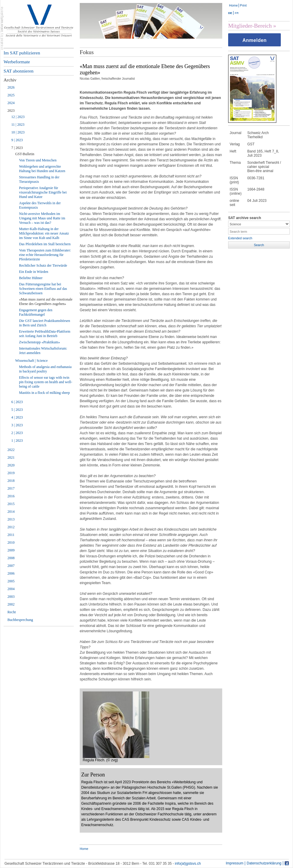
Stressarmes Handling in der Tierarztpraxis (39, 179)
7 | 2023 (17, 148)
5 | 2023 (17, 410)
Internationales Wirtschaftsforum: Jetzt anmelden (43, 351)
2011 (11, 535)
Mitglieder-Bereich (250, 26)
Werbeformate (17, 62)
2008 (11, 558)
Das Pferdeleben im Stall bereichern (45, 244)
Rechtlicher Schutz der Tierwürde (43, 265)
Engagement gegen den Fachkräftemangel (36, 312)
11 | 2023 (18, 125)
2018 (11, 481)
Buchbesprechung (20, 620)
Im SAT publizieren (22, 53)
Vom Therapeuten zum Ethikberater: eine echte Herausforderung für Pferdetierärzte (45, 255)
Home (233, 5)
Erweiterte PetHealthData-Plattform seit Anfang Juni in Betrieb (45, 334)
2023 (11, 111)
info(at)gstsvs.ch (188, 864)
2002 (11, 604)
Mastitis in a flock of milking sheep (44, 393)
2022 (11, 450)
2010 (11, 542)
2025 (11, 95)
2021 (11, 457)
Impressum (235, 863)
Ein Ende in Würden (34, 272)
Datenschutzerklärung (264, 863)
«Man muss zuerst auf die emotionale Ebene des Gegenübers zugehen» (46, 302)
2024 (11, 103)
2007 (11, 566)
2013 (11, 519)
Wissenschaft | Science (31, 361)
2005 (11, 581)
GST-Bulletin (25, 154)
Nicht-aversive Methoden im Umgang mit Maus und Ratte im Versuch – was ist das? (42, 218)
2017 (11, 488)
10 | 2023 (18, 132)
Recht (12, 612)
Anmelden (254, 40)
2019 (11, 473)
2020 (11, 465)
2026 (11, 87)
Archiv (10, 80)
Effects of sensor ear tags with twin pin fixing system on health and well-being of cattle (46, 382)
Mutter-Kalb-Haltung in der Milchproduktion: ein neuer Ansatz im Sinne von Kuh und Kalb (44, 233)
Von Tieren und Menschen (38, 160)
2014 (11, 512)
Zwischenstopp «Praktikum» (40, 342)
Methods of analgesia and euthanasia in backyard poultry (45, 369)
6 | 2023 (17, 402)
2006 (11, 573)
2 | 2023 (17, 433)
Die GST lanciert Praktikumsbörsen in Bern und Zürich (44, 323)
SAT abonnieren (19, 71)
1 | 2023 (17, 441)
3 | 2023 (17, 425)
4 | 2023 (17, 417)
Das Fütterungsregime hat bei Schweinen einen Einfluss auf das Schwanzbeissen (43, 289)
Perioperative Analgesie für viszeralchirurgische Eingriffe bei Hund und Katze (43, 192)
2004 (11, 589)
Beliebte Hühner (31, 278)
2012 (11, 527)
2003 (11, 597)
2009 (11, 550)
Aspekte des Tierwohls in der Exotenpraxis (40, 205)
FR (237, 13)
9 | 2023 (17, 140)
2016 (11, 496)
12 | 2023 (18, 117)
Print (243, 5)
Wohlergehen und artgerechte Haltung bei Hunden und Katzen (42, 169)
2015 (11, 504)
